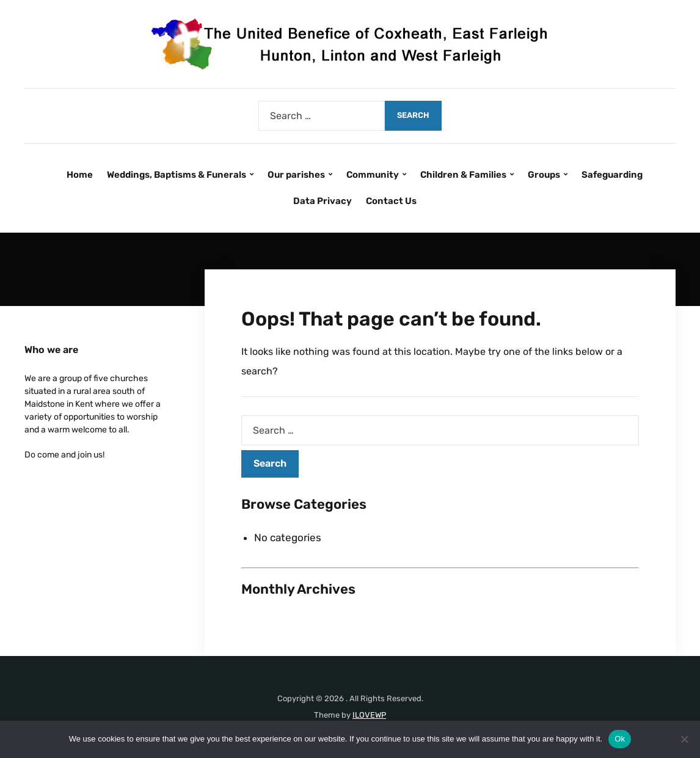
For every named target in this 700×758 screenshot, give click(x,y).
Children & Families (463, 175)
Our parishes (296, 175)
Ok (620, 739)
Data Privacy (323, 201)
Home (80, 175)
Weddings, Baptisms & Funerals (177, 175)
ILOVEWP (369, 715)
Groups (544, 175)
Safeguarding (612, 175)
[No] (685, 739)
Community (373, 175)
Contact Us (391, 201)
